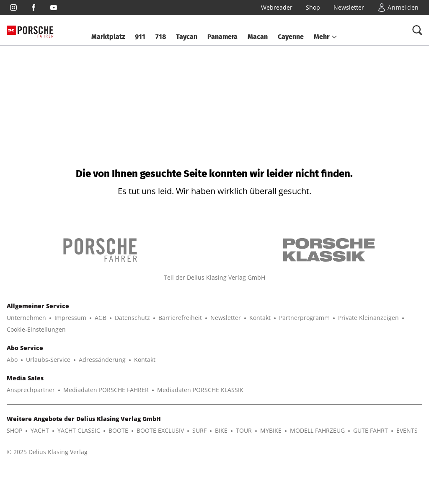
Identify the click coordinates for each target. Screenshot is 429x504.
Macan (258, 37)
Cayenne (291, 37)
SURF (199, 430)
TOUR (244, 430)
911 (140, 37)
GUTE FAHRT (371, 430)
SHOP (14, 430)
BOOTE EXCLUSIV (160, 430)
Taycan (187, 37)
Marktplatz (108, 37)
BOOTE (118, 430)
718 (161, 37)
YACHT (40, 430)
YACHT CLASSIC (79, 430)
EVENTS (407, 430)
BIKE (221, 430)
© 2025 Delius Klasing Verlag (47, 452)
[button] (326, 37)
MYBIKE (271, 430)
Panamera (222, 37)
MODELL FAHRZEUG (317, 430)
